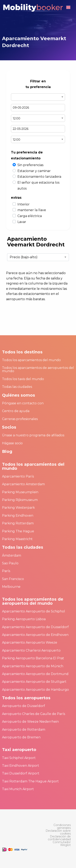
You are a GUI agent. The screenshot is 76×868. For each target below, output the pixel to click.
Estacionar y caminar (34, 171)
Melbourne (11, 587)
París (6, 571)
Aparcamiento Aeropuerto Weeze (30, 642)
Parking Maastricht (17, 539)
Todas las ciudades (17, 387)
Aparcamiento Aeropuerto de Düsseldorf (35, 627)
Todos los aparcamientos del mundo (31, 360)
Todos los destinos (22, 352)
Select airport (38, 97)
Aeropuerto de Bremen (21, 737)
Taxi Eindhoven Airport (21, 766)
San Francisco (13, 579)
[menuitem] (57, 826)
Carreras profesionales (20, 419)
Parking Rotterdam (18, 523)
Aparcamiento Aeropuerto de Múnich (33, 666)
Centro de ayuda (16, 411)
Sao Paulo (10, 563)
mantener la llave (32, 210)
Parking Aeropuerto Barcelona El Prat (33, 658)
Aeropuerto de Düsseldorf (24, 706)
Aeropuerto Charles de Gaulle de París (34, 714)
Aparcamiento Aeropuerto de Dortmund (35, 674)
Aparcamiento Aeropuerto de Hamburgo (35, 690)
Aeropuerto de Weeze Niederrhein (30, 722)
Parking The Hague (18, 531)
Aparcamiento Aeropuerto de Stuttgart (34, 682)
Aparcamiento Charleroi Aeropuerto (31, 650)
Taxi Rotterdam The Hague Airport (30, 781)
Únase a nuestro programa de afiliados (33, 435)
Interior (24, 204)
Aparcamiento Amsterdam (23, 484)
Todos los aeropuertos (26, 698)
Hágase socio (12, 443)
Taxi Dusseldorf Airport (21, 773)
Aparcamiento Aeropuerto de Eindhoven (35, 635)
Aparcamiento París (18, 476)
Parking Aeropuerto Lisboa (24, 619)
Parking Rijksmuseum (20, 500)
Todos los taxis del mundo (23, 379)
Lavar (22, 222)
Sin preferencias (30, 165)
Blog (7, 451)
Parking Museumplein (20, 492)
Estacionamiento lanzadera (39, 177)
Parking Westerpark (18, 508)
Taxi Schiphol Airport (19, 758)
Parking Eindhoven (18, 516)
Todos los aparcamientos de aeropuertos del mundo (38, 369)
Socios (9, 427)
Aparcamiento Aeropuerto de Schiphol (34, 611)
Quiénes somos (19, 395)
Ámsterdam (12, 555)
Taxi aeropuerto (19, 750)
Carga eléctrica (30, 216)
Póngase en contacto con (23, 403)
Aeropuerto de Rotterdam (24, 730)
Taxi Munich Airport (18, 789)
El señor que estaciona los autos (38, 185)
